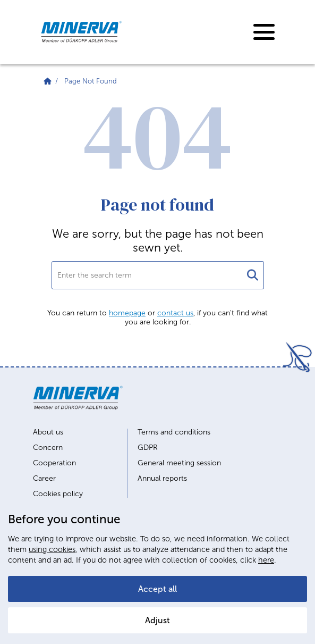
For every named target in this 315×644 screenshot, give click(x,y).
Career (44, 479)
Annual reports (162, 479)
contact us (175, 313)
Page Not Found (91, 81)
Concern (48, 448)
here (266, 560)
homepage (127, 313)
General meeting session (179, 463)
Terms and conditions (174, 432)
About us (48, 432)
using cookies (52, 549)
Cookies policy (58, 494)
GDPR (148, 448)
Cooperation (54, 463)
